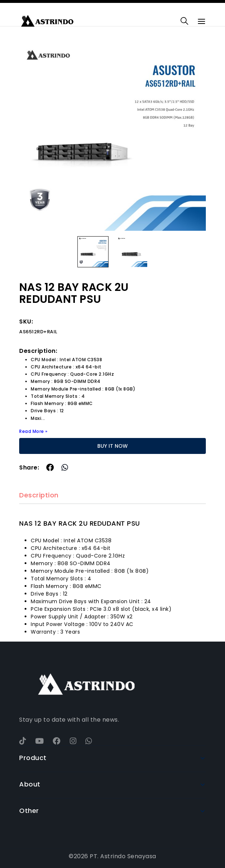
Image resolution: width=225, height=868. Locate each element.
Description (39, 495)
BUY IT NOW (112, 446)
